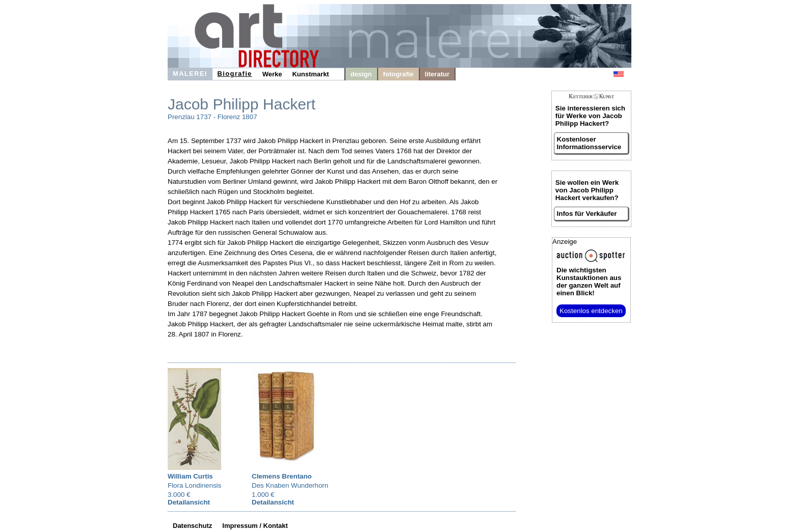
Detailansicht (189, 502)
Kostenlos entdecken (591, 311)
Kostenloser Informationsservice (589, 143)
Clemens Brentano (282, 476)
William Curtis (190, 476)
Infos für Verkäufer (587, 214)
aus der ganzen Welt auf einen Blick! (589, 282)
